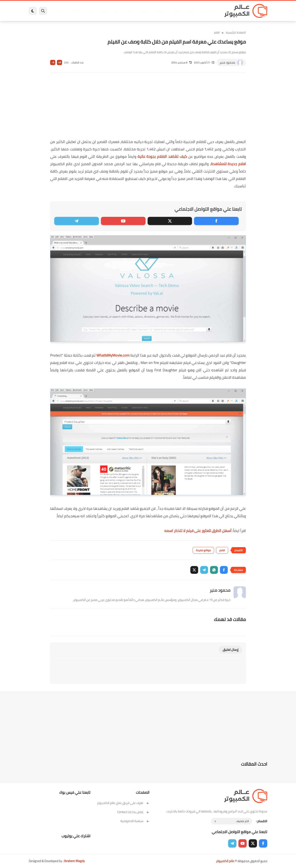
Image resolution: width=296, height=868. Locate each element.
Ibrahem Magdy (74, 861)
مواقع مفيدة (203, 550)
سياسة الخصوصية (135, 821)
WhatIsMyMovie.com (113, 355)
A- (53, 62)
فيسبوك (159, 11)
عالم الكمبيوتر (225, 861)
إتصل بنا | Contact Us (133, 812)
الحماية (144, 11)
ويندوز (191, 11)
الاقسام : (262, 821)
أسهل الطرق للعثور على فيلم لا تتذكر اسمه (198, 531)
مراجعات (76, 11)
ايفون (90, 11)
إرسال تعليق (231, 650)
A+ (60, 62)
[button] (224, 570)
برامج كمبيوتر (208, 11)
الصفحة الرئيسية (236, 32)
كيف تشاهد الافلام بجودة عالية (162, 156)
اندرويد (103, 11)
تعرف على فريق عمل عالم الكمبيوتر (123, 803)
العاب (116, 11)
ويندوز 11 (175, 11)
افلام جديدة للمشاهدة (228, 164)
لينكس (129, 11)
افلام (217, 32)
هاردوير (61, 11)
